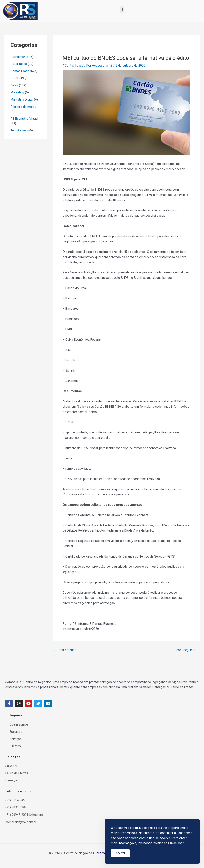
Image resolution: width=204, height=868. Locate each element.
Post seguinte (188, 650)
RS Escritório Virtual (24, 119)
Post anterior (65, 650)
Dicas (14, 85)
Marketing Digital (22, 100)
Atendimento (20, 57)
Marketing (17, 92)
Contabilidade (20, 71)
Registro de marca (23, 107)
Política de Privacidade (169, 844)
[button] (122, 10)
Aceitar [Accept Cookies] (120, 854)
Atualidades (19, 64)
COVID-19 (17, 78)
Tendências (19, 130)
